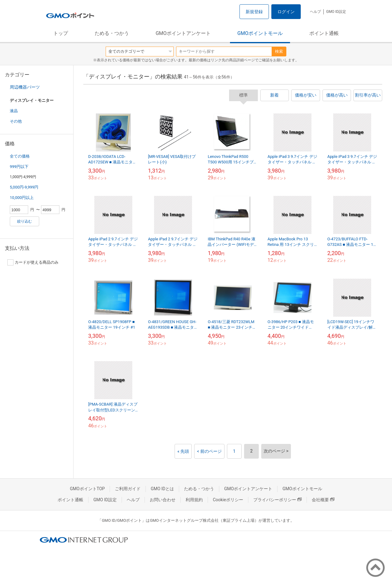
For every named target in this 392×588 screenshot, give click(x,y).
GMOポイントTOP (87, 489)
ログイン (286, 12)
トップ (61, 33)
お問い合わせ (163, 500)
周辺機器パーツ (25, 87)
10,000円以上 (22, 198)
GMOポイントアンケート (183, 33)
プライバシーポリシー (277, 500)
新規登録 (254, 12)
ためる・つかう (112, 33)
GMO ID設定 (336, 12)
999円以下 (19, 167)
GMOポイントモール (260, 33)
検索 (279, 51)
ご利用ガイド (128, 489)
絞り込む (24, 221)
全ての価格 (20, 156)
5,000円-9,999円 (24, 187)
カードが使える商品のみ (33, 262)
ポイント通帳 (324, 33)
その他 (16, 121)
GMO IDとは (162, 489)
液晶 (14, 111)
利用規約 (194, 500)
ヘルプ (315, 12)
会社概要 (323, 500)
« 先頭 (183, 451)
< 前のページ (209, 451)
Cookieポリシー (228, 500)
